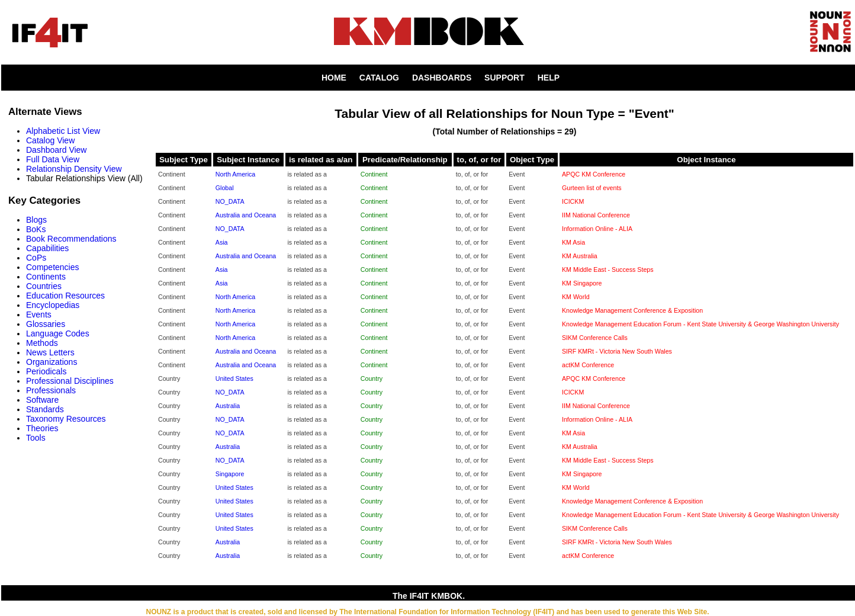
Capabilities (47, 248)
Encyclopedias (53, 305)
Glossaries (46, 324)
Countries (44, 286)
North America (236, 174)
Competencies (53, 267)
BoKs (36, 229)
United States (234, 378)
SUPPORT (504, 78)
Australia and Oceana (246, 215)
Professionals (51, 390)
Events (39, 315)
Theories (42, 428)
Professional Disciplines (70, 381)
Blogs (36, 220)
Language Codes (58, 333)
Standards (45, 409)
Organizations (52, 362)
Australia (228, 406)
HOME (334, 78)
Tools (36, 438)
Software (42, 400)
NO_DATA (230, 201)
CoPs (36, 258)
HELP (549, 78)
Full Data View (53, 159)
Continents (46, 277)
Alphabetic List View (63, 131)
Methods (42, 343)
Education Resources (65, 296)
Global (225, 188)
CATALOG (379, 78)
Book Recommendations (71, 239)
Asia (222, 242)
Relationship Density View (74, 169)
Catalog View (50, 140)
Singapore (230, 474)
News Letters (50, 352)
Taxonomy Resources (66, 419)
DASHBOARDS (442, 78)
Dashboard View (56, 150)
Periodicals (46, 371)
